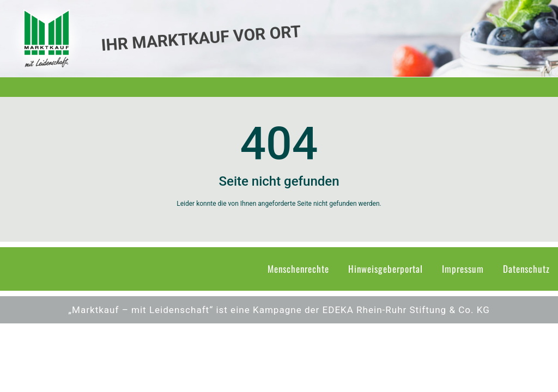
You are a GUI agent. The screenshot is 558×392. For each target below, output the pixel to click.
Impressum (463, 269)
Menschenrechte (298, 269)
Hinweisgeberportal (386, 269)
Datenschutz (526, 269)
